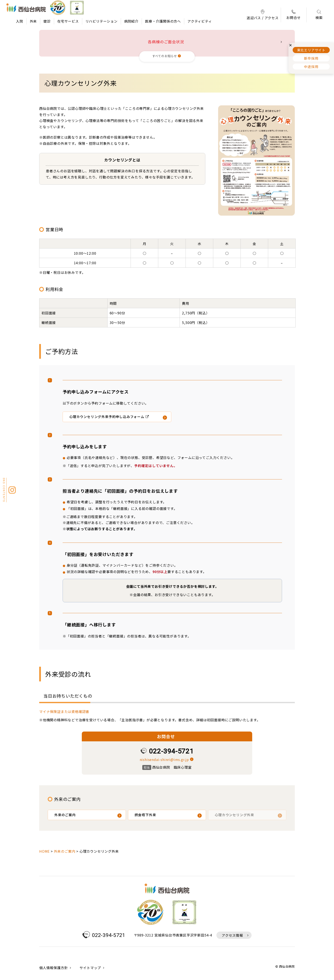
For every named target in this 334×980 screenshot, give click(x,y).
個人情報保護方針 (53, 968)
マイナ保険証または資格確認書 (64, 711)
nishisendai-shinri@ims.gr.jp (164, 759)
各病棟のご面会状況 (166, 42)
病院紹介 (131, 21)
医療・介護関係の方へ (163, 21)
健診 (47, 21)
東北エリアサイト (311, 50)
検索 (319, 15)
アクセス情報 (232, 936)
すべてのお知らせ (165, 56)
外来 (33, 21)
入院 (20, 21)
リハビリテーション (101, 21)
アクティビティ (200, 21)
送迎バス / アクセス (263, 15)
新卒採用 (311, 58)
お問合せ (293, 15)
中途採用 (311, 67)
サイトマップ (90, 968)
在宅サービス (68, 21)
